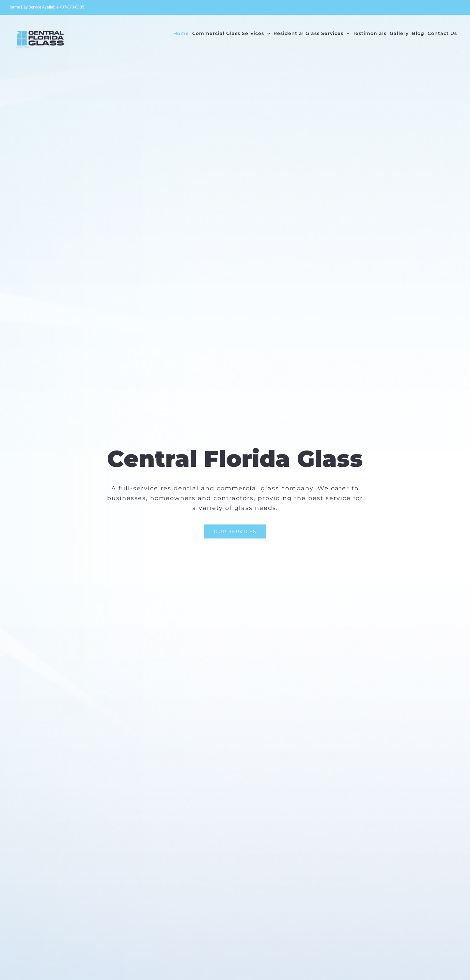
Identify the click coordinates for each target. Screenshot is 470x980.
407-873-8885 (72, 7)
